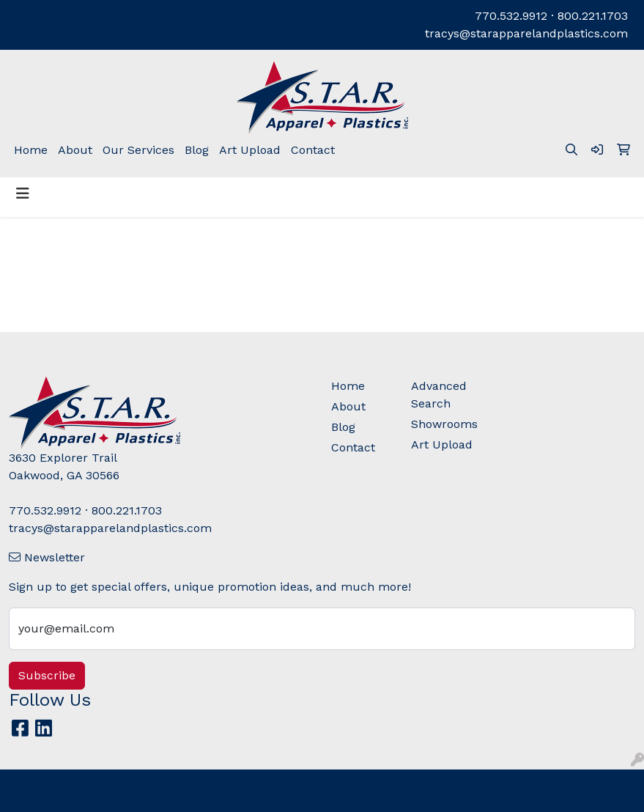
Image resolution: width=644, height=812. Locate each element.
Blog (197, 150)
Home (31, 150)
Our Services (138, 150)
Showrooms (443, 424)
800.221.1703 (593, 16)
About (75, 150)
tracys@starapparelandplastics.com (526, 33)
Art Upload (250, 150)
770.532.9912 (511, 16)
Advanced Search (439, 395)
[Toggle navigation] (23, 193)
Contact (313, 150)
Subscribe (47, 675)
